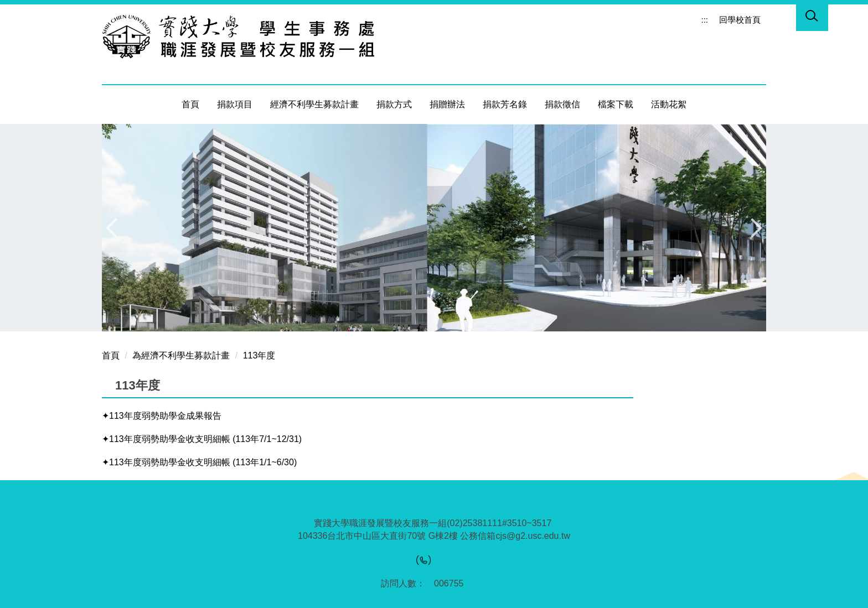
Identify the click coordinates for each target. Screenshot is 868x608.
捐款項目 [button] (235, 104)
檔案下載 (616, 104)
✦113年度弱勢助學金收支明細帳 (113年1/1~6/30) (199, 462)
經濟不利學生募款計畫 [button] (314, 104)
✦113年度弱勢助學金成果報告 (162, 416)
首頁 (190, 104)
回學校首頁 (740, 20)
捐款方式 (394, 104)
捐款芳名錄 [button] (505, 104)
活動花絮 (669, 104)
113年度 (259, 355)
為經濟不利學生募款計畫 (181, 355)
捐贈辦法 (447, 104)
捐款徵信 (562, 104)
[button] (812, 18)
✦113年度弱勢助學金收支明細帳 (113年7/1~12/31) (202, 439)
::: (704, 20)
